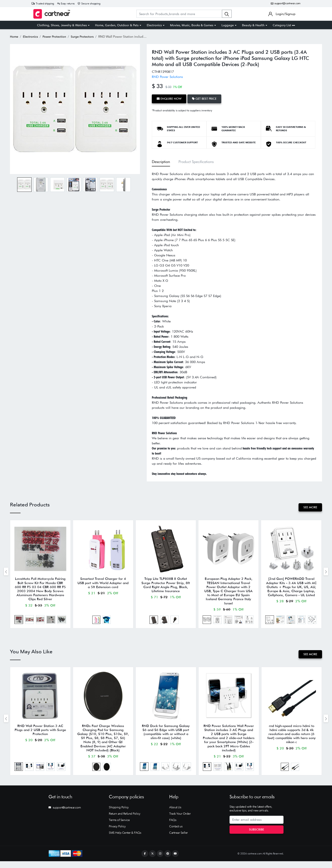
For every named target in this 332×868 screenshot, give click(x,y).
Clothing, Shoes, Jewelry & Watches (62, 25)
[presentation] (6, 572)
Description (161, 161)
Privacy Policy (117, 833)
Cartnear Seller (178, 839)
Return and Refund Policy (125, 820)
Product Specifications (196, 161)
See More (310, 507)
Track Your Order (180, 820)
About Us (175, 814)
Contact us (176, 833)
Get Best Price (206, 98)
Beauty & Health (253, 25)
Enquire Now (170, 98)
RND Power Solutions (167, 77)
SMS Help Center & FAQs (125, 839)
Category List (284, 25)
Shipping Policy (119, 814)
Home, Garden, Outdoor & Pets (117, 25)
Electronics (154, 25)
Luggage (228, 25)
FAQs (173, 827)
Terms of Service (119, 827)
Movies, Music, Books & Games (192, 25)
